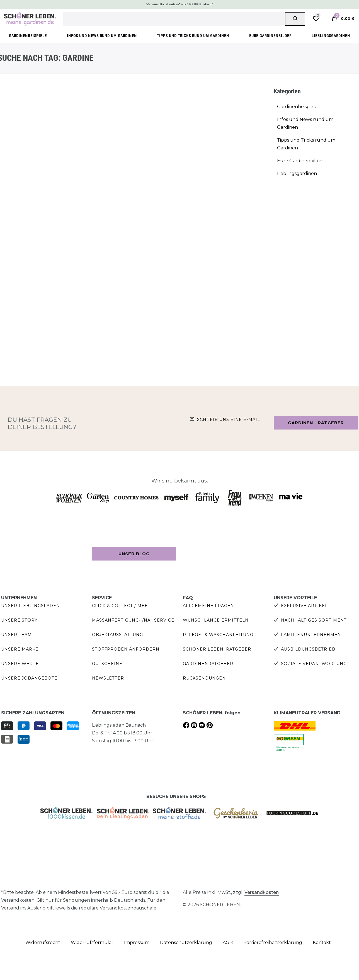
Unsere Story (19, 620)
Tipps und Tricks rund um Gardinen (193, 36)
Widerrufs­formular (92, 943)
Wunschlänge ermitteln (216, 620)
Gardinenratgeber (208, 664)
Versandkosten (262, 892)
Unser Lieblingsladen (31, 606)
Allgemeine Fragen (208, 606)
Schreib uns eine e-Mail (229, 419)
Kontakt (322, 943)
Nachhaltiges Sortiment (314, 620)
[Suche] (295, 19)
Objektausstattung (117, 635)
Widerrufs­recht (43, 943)
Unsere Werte (20, 664)
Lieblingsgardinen (331, 36)
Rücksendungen (204, 678)
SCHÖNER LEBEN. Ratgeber (217, 649)
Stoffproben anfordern (126, 649)
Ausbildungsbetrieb (308, 649)
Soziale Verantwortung (314, 664)
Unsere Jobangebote (29, 678)
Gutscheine (107, 664)
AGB (228, 943)
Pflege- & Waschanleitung (218, 635)
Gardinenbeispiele (28, 36)
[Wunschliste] (316, 19)
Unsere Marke (20, 649)
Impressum (137, 943)
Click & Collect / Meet (121, 606)
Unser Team (16, 635)
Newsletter (108, 678)
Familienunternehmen (311, 635)
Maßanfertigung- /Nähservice (133, 620)
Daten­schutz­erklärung (186, 943)
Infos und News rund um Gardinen (102, 36)
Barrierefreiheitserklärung (273, 943)
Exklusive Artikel (304, 606)
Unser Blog (134, 554)
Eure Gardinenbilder (270, 36)
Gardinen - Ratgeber (316, 423)
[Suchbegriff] (174, 19)
